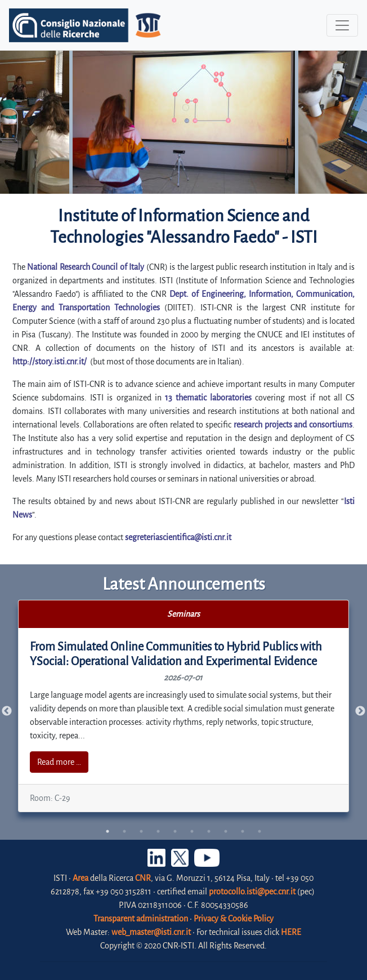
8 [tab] (226, 831)
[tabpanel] (184, 706)
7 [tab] (209, 831)
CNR (143, 878)
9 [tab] (243, 831)
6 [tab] (192, 831)
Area (80, 878)
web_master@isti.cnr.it (151, 932)
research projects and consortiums (293, 425)
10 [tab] (259, 831)
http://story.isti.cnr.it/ (50, 362)
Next (360, 711)
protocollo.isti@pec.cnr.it (252, 892)
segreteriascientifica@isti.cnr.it (178, 537)
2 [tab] (124, 831)
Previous (7, 711)
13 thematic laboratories (208, 398)
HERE (291, 932)
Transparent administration (141, 919)
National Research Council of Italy (86, 267)
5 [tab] (175, 831)
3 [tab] (141, 831)
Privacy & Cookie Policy (234, 919)
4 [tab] (158, 831)
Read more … (59, 762)
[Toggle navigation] (342, 25)
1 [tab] (108, 831)
